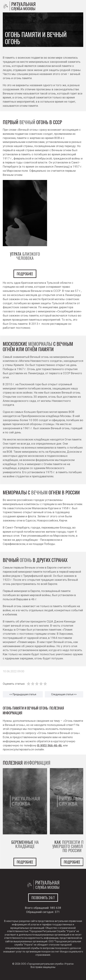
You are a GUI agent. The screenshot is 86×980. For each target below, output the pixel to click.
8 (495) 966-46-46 (49, 745)
